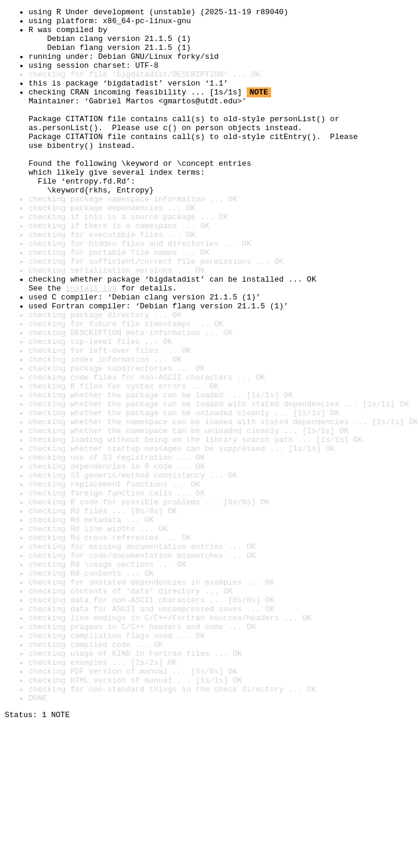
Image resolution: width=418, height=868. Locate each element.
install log (91, 345)
